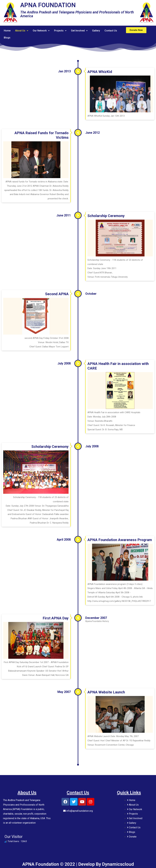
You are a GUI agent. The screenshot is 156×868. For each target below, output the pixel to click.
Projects (61, 31)
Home (7, 31)
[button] (136, 30)
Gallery (98, 31)
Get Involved (81, 31)
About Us (22, 31)
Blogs (7, 38)
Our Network (42, 31)
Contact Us (113, 31)
